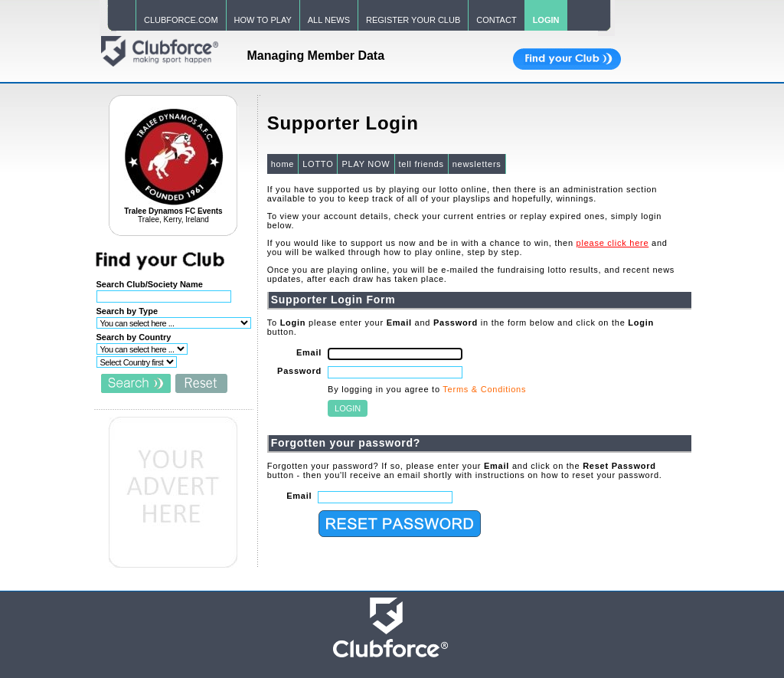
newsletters (477, 164)
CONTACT (496, 20)
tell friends (421, 164)
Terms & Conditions (484, 389)
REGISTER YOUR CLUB (413, 20)
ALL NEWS (329, 20)
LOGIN (546, 20)
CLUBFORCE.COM (181, 20)
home (283, 164)
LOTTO (318, 164)
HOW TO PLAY (263, 20)
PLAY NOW (366, 164)
